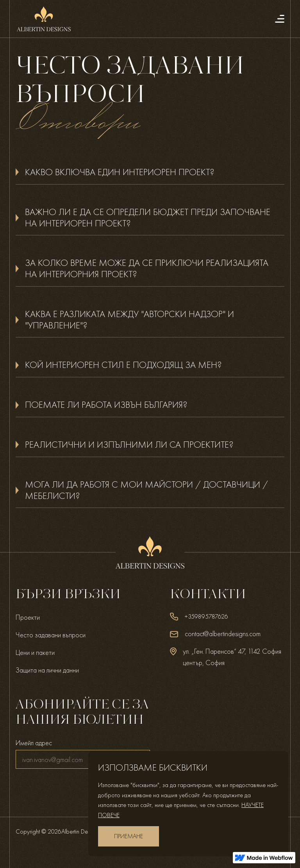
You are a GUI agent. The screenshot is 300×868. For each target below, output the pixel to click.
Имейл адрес (34, 743)
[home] (44, 19)
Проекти (28, 617)
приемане (129, 836)
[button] (150, 172)
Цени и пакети (35, 652)
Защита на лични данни (47, 670)
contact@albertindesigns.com (223, 634)
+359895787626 (206, 616)
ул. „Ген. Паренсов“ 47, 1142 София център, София (232, 657)
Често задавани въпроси (51, 635)
